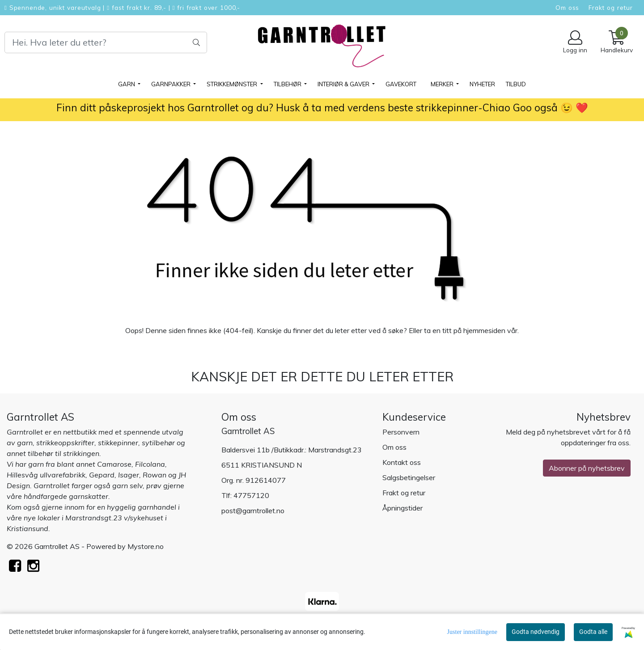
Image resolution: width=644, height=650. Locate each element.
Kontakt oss (402, 462)
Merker (443, 84)
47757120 (251, 495)
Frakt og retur (611, 7)
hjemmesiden (484, 330)
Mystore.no (146, 546)
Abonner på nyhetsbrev (587, 468)
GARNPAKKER (172, 84)
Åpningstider (402, 508)
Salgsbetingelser (409, 477)
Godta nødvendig (536, 632)
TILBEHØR (288, 84)
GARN (127, 84)
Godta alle (593, 632)
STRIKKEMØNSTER (233, 84)
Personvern (401, 432)
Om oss (567, 7)
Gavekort (401, 84)
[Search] (106, 42)
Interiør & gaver (344, 84)
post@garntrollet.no (253, 511)
